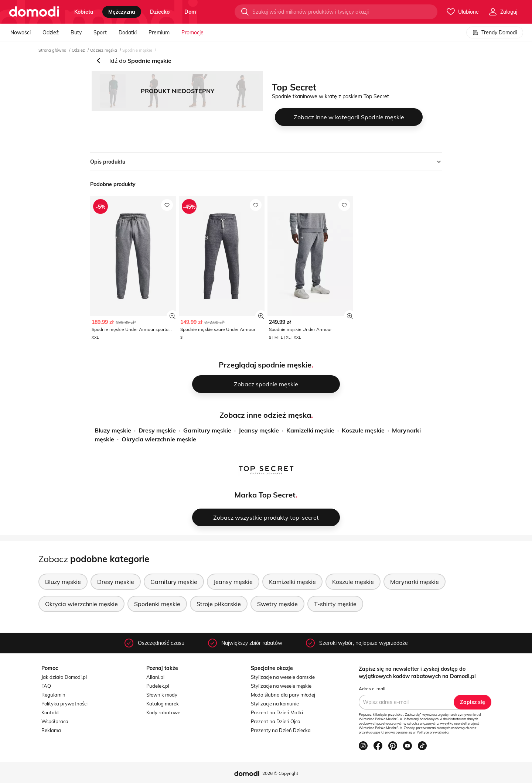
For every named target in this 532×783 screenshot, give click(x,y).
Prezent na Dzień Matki (277, 712)
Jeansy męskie (259, 430)
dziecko (160, 12)
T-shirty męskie (335, 604)
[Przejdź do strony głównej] (34, 12)
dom (190, 12)
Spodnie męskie (137, 50)
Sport (100, 33)
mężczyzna (122, 12)
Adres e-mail (372, 689)
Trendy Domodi (495, 33)
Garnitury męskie (207, 430)
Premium (159, 33)
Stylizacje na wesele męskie (281, 686)
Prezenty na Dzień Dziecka (281, 730)
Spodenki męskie (157, 604)
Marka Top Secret (265, 495)
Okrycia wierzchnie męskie (159, 439)
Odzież (51, 33)
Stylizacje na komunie (275, 704)
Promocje (192, 33)
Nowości (21, 33)
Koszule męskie (363, 430)
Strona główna (52, 50)
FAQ (46, 686)
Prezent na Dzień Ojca (276, 721)
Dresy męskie (157, 430)
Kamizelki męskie (310, 430)
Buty (76, 33)
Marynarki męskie (415, 582)
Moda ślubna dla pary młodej (283, 695)
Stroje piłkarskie (219, 604)
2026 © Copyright (280, 773)
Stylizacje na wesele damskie (283, 677)
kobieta (84, 12)
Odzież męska (104, 50)
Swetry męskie (277, 604)
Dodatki (128, 33)
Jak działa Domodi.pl (64, 677)
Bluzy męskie (113, 430)
